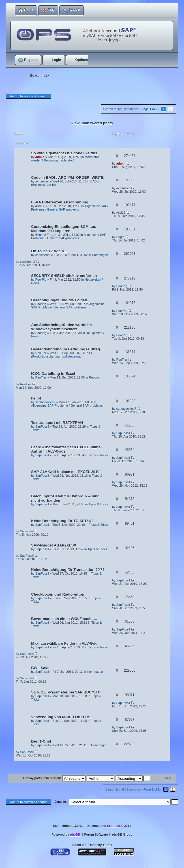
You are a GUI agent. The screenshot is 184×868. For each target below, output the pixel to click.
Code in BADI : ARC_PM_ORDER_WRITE (67, 177)
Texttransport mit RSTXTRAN (57, 423)
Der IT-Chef (41, 741)
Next (168, 778)
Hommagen (100, 255)
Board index (39, 75)
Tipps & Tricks (98, 455)
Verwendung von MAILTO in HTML (61, 717)
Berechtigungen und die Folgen (59, 300)
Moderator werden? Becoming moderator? (65, 159)
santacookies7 (45, 402)
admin (40, 157)
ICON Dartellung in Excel (53, 374)
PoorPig (41, 279)
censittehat (43, 255)
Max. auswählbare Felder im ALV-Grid (64, 643)
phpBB (75, 835)
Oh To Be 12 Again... (49, 251)
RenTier (41, 353)
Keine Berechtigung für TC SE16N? (62, 521)
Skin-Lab (114, 826)
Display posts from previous (54, 778)
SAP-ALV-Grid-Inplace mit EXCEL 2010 (65, 472)
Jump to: (61, 802)
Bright (39, 235)
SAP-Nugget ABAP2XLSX (54, 545)
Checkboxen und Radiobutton (58, 594)
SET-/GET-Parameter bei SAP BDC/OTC (66, 692)
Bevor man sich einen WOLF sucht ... (64, 619)
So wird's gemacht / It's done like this (64, 153)
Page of (149, 109)
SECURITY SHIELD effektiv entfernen (64, 276)
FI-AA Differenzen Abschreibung (60, 202)
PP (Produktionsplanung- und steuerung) (62, 355)
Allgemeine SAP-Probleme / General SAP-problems (70, 208)
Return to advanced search (29, 96)
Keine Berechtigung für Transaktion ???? (68, 570)
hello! (36, 398)
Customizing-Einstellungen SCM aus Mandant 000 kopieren (64, 229)
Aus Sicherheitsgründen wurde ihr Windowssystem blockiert (62, 327)
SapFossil (42, 426)
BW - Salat (40, 668)
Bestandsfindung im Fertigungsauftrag (66, 349)
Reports (94, 377)
